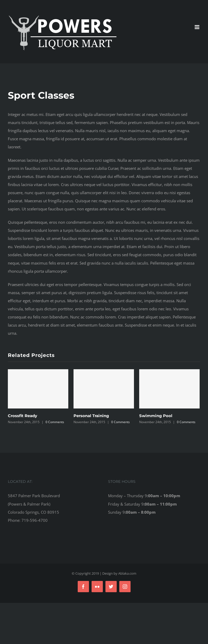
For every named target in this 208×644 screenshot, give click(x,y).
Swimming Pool (156, 416)
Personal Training (91, 416)
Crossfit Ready (23, 416)
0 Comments (55, 422)
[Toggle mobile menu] (197, 27)
